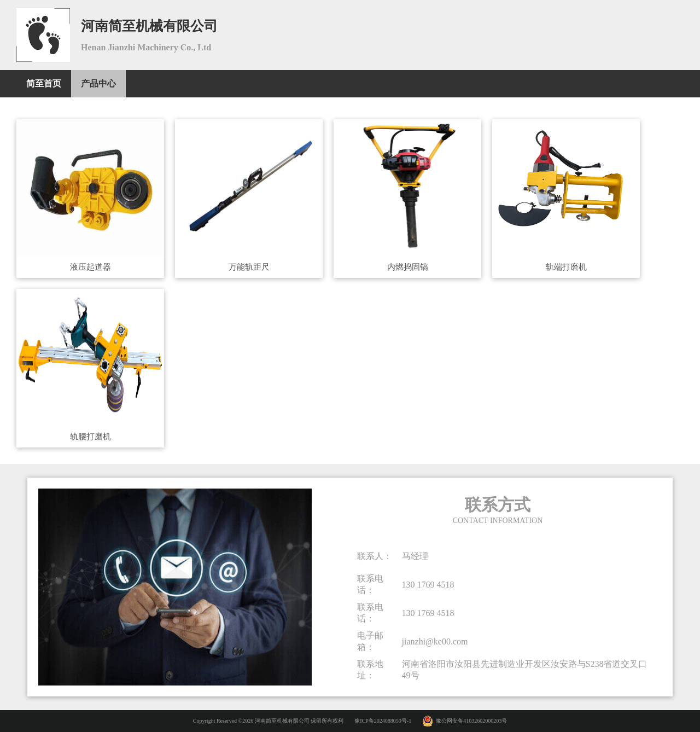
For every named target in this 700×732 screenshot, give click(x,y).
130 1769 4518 (428, 585)
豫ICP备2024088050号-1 (383, 721)
